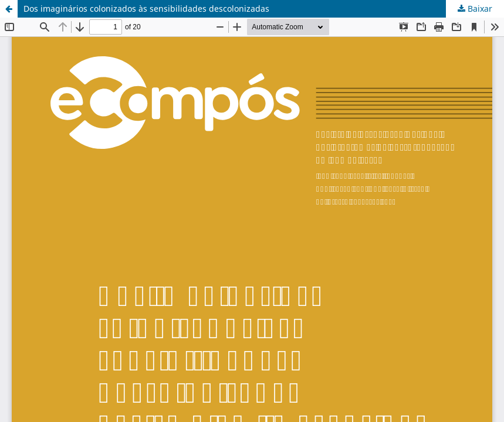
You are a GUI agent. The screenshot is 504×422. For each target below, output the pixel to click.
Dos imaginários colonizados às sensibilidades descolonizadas (146, 8)
